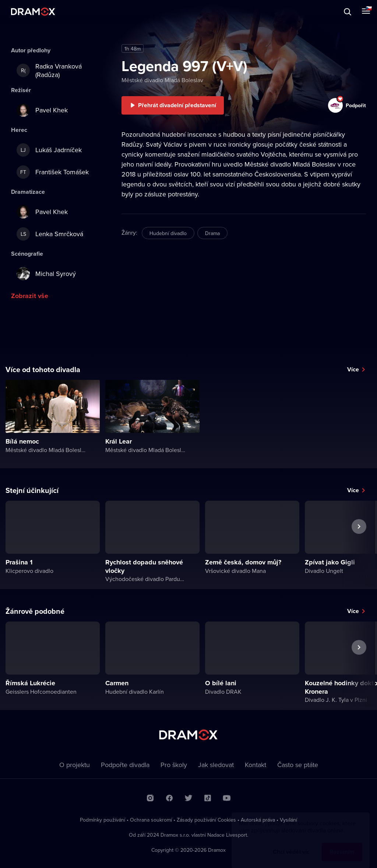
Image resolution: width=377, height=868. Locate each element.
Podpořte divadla (125, 765)
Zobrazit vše (30, 296)
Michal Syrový (46, 274)
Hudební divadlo (168, 233)
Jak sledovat (216, 765)
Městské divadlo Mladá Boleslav (162, 80)
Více (353, 369)
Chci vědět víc (291, 845)
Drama (212, 233)
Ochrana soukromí (151, 820)
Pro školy (174, 765)
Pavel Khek (42, 110)
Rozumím (342, 845)
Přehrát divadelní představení (177, 105)
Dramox (33, 12)
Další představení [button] (359, 543)
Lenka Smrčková (50, 234)
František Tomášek (53, 172)
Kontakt (256, 765)
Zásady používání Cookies (206, 820)
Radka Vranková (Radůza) (49, 70)
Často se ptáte (298, 765)
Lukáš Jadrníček (49, 150)
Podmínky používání (103, 820)
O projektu (75, 765)
